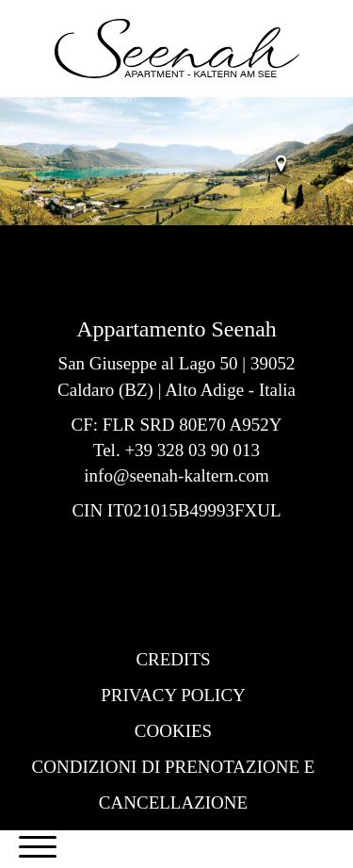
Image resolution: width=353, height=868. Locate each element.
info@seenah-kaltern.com (176, 475)
